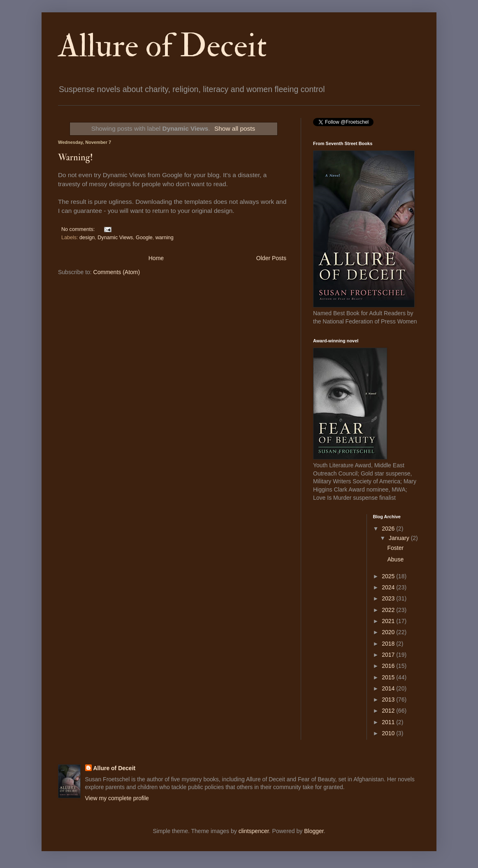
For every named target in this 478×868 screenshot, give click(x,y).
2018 (389, 644)
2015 (389, 677)
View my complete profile (117, 798)
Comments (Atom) (117, 272)
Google (144, 238)
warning (165, 238)
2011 (389, 722)
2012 (389, 711)
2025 (389, 576)
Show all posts (235, 128)
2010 (389, 733)
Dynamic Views (115, 238)
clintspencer (254, 831)
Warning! (75, 157)
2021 (389, 621)
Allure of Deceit (162, 46)
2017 (389, 655)
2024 (389, 587)
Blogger (314, 831)
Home (156, 258)
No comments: (79, 229)
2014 (389, 688)
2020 (389, 632)
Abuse (395, 559)
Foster (395, 548)
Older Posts (271, 258)
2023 (389, 598)
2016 (389, 666)
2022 (389, 610)
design (87, 238)
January (400, 538)
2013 (389, 699)
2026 (389, 529)
